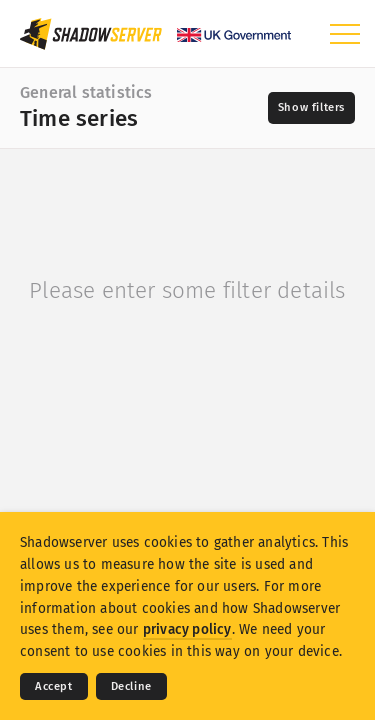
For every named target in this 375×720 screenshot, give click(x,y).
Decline (131, 686)
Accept (54, 686)
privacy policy (187, 629)
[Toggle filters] (311, 108)
